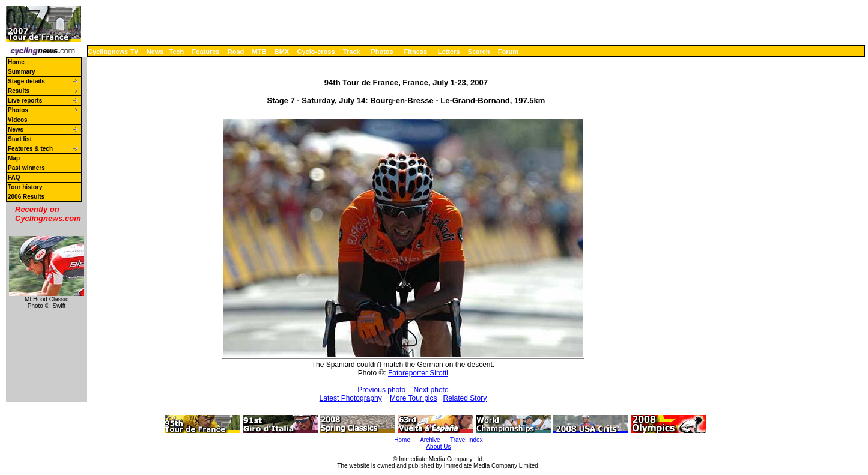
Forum (508, 52)
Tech (176, 52)
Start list (20, 139)
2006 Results (26, 197)
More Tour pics (413, 398)
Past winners (26, 168)
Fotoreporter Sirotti (418, 373)
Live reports (25, 101)
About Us (438, 446)
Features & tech (30, 149)
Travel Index (466, 440)
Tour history (25, 187)
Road (236, 52)
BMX (282, 52)
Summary (22, 72)
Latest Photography (351, 398)
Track (352, 52)
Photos (382, 52)
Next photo (431, 390)
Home (16, 62)
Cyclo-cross (316, 52)
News (155, 52)
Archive (430, 440)
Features (206, 52)
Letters (449, 52)
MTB (259, 52)
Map (14, 158)
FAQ (14, 177)
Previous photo (381, 390)
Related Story (465, 398)
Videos (18, 120)
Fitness (415, 52)
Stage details (26, 81)
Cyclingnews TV (113, 52)
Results (19, 91)
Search (479, 52)
